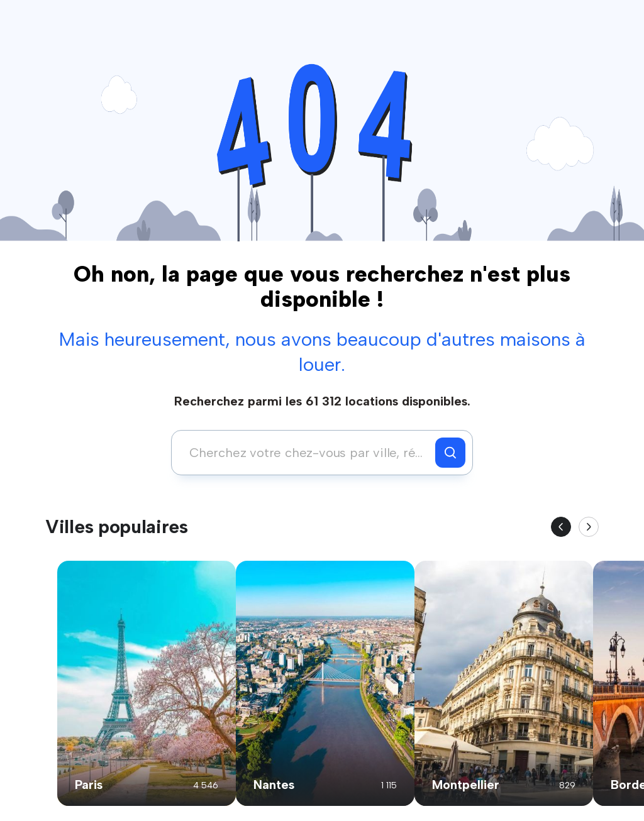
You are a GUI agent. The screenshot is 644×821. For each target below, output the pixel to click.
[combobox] (307, 453)
